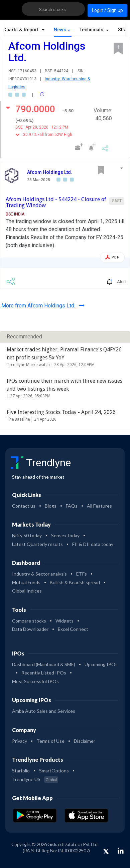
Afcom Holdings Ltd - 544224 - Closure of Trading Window (56, 202)
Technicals (92, 30)
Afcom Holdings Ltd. (50, 172)
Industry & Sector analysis (39, 574)
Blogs (51, 506)
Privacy (20, 741)
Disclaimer (85, 741)
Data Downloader (30, 629)
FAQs (72, 506)
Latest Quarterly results (37, 544)
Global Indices (27, 591)
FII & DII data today (93, 544)
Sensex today (65, 535)
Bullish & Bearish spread (75, 582)
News (60, 30)
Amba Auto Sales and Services (44, 711)
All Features (99, 506)
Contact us (24, 506)
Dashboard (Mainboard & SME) (44, 664)
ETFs (82, 574)
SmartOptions (54, 771)
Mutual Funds (26, 582)
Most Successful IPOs (35, 681)
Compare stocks (29, 621)
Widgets (64, 621)
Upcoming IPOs (101, 664)
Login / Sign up (107, 10)
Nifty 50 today (27, 535)
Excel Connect (73, 629)
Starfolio (21, 771)
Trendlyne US (35, 779)
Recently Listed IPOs (44, 673)
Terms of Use (50, 741)
